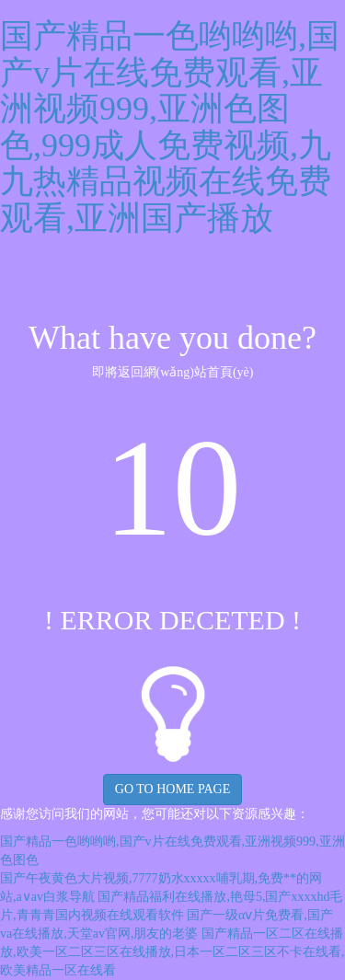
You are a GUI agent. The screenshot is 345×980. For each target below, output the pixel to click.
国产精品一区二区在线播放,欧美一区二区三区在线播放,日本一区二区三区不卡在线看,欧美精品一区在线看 (172, 952)
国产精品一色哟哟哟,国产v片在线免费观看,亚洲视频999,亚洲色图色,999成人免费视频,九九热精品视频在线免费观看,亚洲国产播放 (170, 127)
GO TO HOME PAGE (172, 789)
